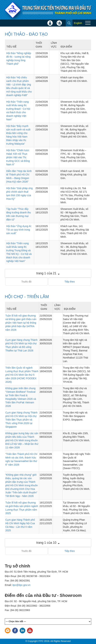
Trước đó (26, 282)
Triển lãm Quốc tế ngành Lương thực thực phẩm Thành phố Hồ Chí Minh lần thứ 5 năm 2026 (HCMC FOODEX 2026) (22, 375)
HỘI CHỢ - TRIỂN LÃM (27, 297)
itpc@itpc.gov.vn (21, 585)
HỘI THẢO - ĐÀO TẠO (26, 34)
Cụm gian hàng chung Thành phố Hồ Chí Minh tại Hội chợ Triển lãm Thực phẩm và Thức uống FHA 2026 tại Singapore (21, 420)
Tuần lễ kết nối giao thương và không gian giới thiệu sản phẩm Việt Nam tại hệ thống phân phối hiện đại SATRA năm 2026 (21, 323)
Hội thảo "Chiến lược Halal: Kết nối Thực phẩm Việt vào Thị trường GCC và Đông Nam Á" (18, 157)
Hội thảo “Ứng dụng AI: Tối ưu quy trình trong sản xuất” (19, 230)
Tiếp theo (70, 282)
